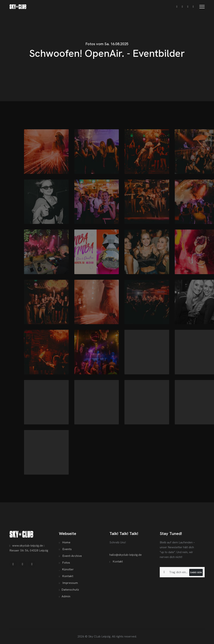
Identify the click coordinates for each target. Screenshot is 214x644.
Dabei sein (196, 572)
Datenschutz (69, 590)
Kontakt (66, 576)
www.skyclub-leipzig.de (26, 546)
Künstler (66, 569)
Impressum (68, 583)
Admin (65, 596)
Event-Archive (70, 556)
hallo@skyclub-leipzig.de (126, 555)
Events (65, 549)
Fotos (64, 563)
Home (65, 542)
